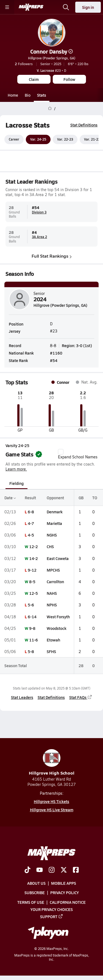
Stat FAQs (81, 697)
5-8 (31, 651)
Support (52, 916)
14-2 (34, 558)
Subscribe (35, 892)
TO (95, 498)
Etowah (53, 640)
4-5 (31, 535)
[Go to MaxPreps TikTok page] (27, 870)
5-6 (31, 605)
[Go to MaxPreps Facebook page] (76, 870)
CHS (50, 547)
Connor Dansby (51, 51)
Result (30, 498)
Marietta (54, 523)
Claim (34, 79)
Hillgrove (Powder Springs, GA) (52, 58)
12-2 (34, 547)
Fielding (16, 483)
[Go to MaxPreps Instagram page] (52, 870)
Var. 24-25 (38, 139)
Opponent (55, 498)
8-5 (32, 582)
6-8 (31, 512)
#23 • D (51, 70)
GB (81, 498)
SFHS (51, 651)
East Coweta (58, 558)
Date (10, 498)
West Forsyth (58, 617)
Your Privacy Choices (52, 909)
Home (13, 95)
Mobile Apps (64, 883)
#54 (54, 360)
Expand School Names (78, 454)
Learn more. (16, 469)
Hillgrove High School (52, 763)
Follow (69, 79)
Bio (28, 95)
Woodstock (57, 628)
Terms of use (31, 902)
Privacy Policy (65, 892)
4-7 (31, 523)
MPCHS (53, 570)
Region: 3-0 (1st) (77, 345)
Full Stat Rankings (52, 256)
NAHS (52, 593)
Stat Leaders (22, 697)
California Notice (68, 902)
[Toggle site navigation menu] (7, 7)
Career (14, 139)
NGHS (52, 535)
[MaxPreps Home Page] (50, 109)
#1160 (56, 353)
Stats (42, 95)
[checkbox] (61, 452)
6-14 (32, 617)
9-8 (32, 628)
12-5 (34, 593)
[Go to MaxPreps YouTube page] (40, 870)
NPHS (52, 605)
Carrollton (55, 582)
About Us (36, 883)
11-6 (34, 640)
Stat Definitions (84, 125)
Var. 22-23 (65, 139)
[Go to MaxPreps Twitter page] (64, 870)
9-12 (32, 570)
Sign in (88, 7)
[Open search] (66, 7)
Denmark (55, 512)
